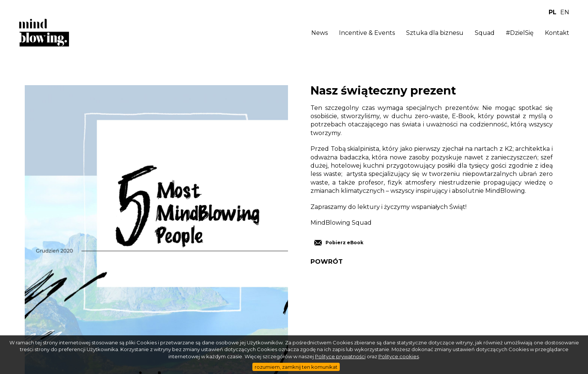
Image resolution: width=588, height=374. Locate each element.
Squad (485, 33)
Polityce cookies (399, 356)
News (319, 33)
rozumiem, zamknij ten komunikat (296, 367)
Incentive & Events (367, 33)
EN (565, 12)
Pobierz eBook (344, 243)
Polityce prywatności (340, 356)
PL (553, 12)
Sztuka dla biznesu (435, 33)
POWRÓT (327, 262)
